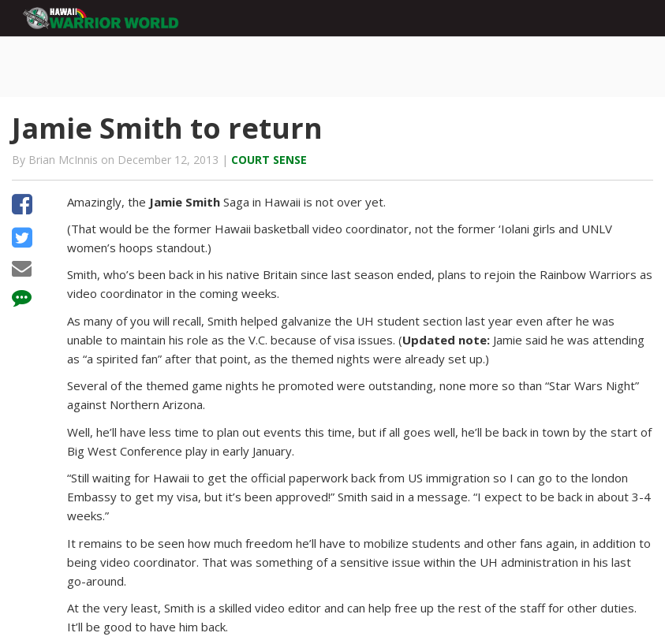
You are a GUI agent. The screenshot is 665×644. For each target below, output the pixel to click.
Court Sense (269, 160)
